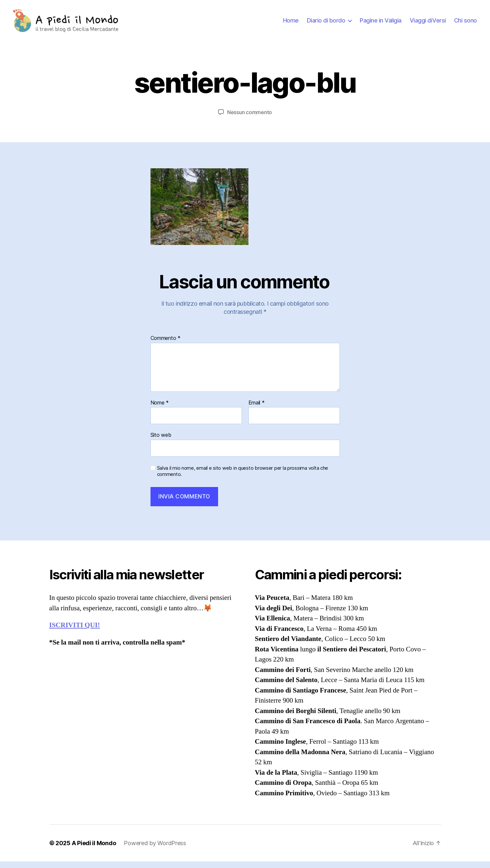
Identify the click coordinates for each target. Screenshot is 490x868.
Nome (160, 409)
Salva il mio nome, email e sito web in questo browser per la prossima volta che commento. (243, 478)
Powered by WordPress (155, 850)
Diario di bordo (326, 24)
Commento (166, 345)
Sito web (161, 441)
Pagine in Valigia (381, 24)
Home (291, 24)
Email (257, 409)
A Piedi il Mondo (94, 850)
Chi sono (466, 24)
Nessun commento (250, 119)
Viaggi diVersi (428, 24)
